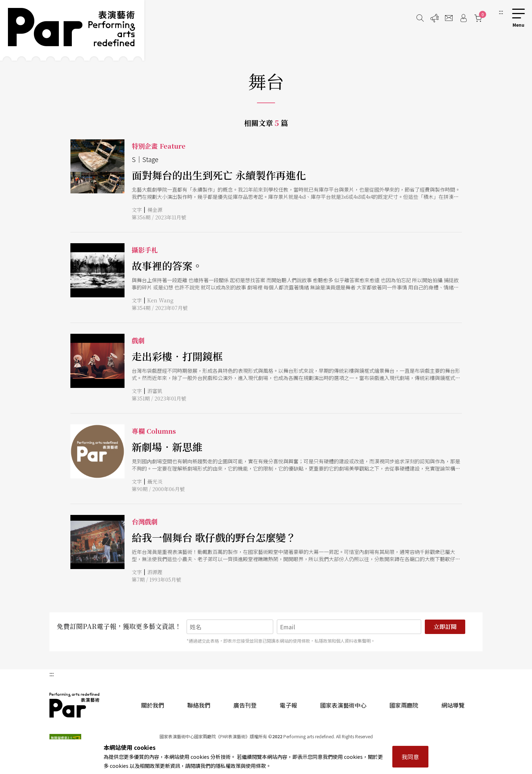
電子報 (288, 705)
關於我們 (153, 705)
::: (501, 12)
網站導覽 (453, 705)
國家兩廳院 (404, 705)
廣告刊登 (245, 705)
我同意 (410, 757)
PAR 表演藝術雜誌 (75, 705)
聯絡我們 (199, 705)
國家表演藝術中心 (343, 705)
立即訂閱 (445, 627)
